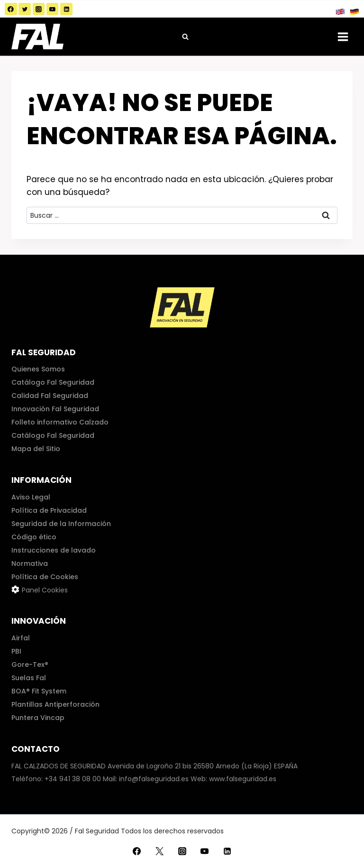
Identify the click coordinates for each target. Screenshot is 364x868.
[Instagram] (39, 9)
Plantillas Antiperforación (55, 704)
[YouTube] (53, 9)
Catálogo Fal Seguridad (53, 382)
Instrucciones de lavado (54, 550)
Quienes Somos (38, 369)
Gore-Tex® (30, 665)
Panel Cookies (45, 590)
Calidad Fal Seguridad (50, 396)
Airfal (21, 638)
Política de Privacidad (49, 510)
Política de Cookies (45, 577)
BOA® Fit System (39, 691)
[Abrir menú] (343, 37)
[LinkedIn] (66, 9)
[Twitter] (25, 9)
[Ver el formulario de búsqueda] (185, 37)
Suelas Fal (29, 678)
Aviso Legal (31, 497)
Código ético (34, 537)
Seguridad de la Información (61, 524)
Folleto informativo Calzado (60, 422)
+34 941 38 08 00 (73, 779)
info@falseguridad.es (154, 779)
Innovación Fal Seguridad (55, 409)
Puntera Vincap (38, 718)
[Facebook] (11, 9)
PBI (16, 651)
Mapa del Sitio (36, 449)
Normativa (30, 563)
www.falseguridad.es (243, 779)
